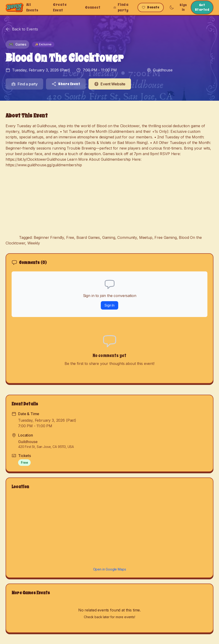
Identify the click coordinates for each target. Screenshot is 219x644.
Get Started (202, 7)
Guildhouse (163, 70)
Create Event (60, 7)
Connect (93, 7)
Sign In (183, 7)
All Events (32, 7)
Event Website (110, 84)
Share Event (66, 84)
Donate (151, 7)
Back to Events (22, 29)
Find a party (121, 7)
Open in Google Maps (110, 569)
